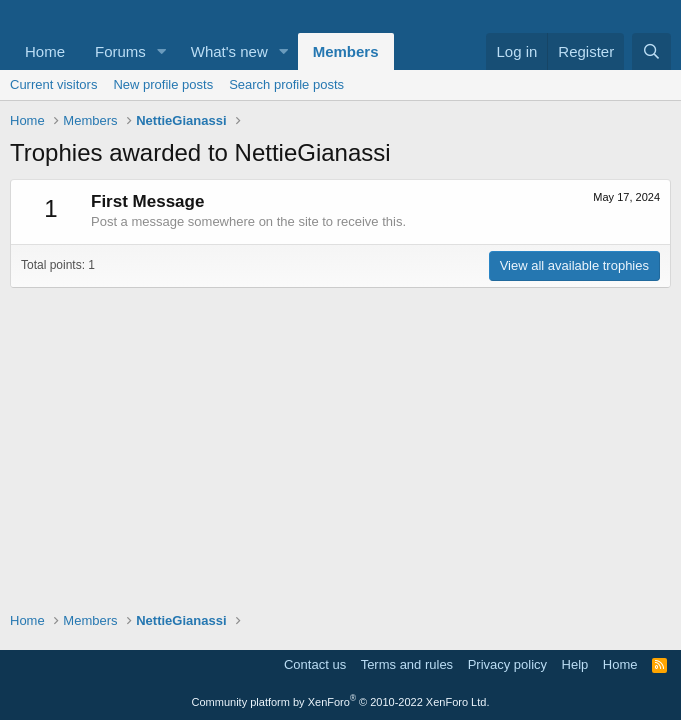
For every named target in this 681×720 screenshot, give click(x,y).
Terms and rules (407, 664)
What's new (229, 51)
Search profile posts (286, 84)
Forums (120, 51)
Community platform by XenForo (341, 702)
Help (575, 664)
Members (346, 51)
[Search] (651, 51)
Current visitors (53, 84)
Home (45, 51)
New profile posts (163, 84)
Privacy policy (507, 664)
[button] (162, 51)
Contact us (315, 664)
